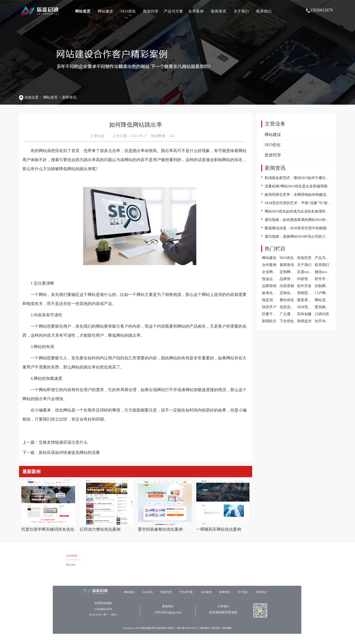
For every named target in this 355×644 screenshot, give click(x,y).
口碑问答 (322, 314)
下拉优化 (287, 321)
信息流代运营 (290, 307)
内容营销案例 (308, 279)
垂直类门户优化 (310, 300)
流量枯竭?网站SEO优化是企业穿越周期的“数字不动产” (309, 186)
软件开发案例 (326, 279)
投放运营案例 (273, 279)
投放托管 (151, 11)
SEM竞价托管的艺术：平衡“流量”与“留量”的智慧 (304, 203)
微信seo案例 (324, 272)
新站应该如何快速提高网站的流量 (69, 453)
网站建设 (106, 11)
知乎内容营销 (326, 321)
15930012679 (319, 10)
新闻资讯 (219, 11)
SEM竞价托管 (308, 307)
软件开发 (304, 286)
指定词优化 (271, 300)
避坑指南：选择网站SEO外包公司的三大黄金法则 (304, 236)
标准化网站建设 (275, 293)
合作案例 (196, 11)
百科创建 (304, 314)
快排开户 (269, 307)
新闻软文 (269, 321)
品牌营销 (269, 286)
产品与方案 (174, 11)
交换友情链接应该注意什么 (63, 442)
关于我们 (241, 11)
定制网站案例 (290, 272)
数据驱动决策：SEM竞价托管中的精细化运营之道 (305, 228)
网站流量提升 (326, 300)
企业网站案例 (273, 272)
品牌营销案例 (290, 279)
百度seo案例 (307, 272)
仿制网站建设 (326, 286)
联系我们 (264, 11)
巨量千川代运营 (275, 314)
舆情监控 (304, 321)
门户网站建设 (326, 293)
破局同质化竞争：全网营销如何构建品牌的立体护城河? (309, 195)
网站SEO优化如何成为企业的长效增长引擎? (300, 211)
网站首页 (83, 11)
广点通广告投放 (292, 314)
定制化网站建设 (292, 293)
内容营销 (287, 286)
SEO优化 (128, 11)
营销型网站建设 (310, 293)
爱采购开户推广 (327, 307)
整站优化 (287, 300)
